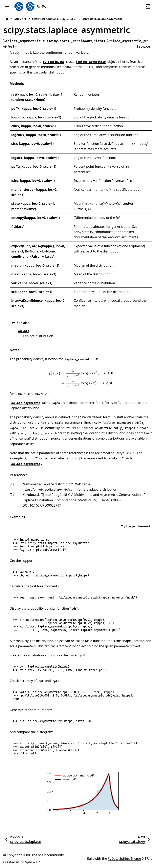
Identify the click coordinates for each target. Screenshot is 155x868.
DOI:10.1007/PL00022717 (42, 505)
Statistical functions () (54, 19)
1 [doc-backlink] (12, 484)
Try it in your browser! (135, 526)
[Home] (7, 19)
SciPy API (20, 19)
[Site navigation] (7, 6)
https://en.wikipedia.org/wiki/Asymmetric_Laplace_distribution (70, 489)
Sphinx (30, 862)
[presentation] (81, 378)
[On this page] (148, 6)
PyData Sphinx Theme (124, 858)
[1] (81, 458)
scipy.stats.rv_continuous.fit (95, 232)
